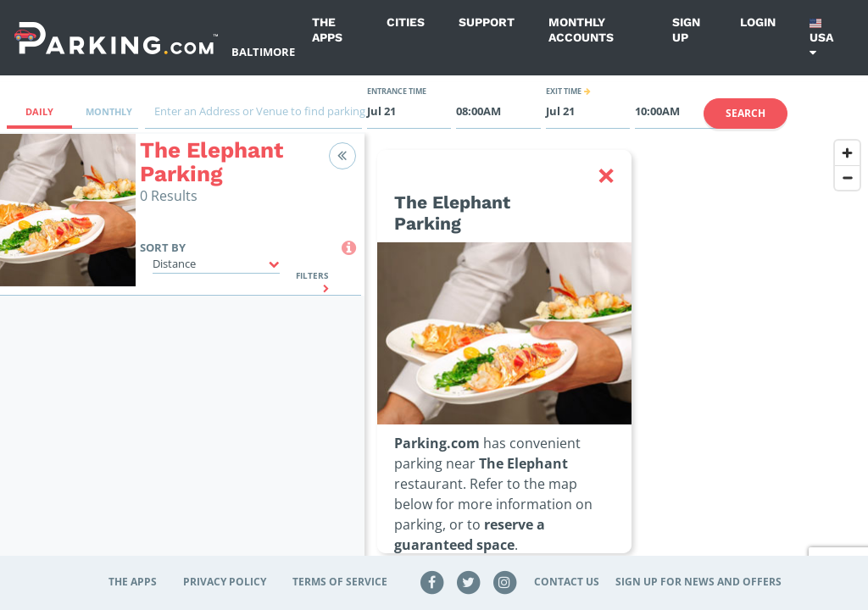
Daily (39, 111)
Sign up (686, 30)
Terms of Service (340, 582)
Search (746, 113)
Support (487, 22)
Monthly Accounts (581, 30)
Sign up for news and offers (698, 582)
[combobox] (253, 116)
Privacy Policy (225, 582)
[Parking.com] (116, 38)
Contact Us (567, 582)
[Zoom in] (847, 153)
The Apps (327, 30)
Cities (406, 22)
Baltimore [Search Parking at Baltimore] (263, 52)
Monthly (109, 111)
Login (758, 22)
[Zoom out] (847, 177)
